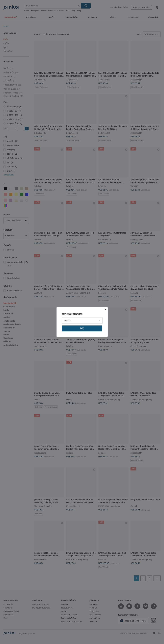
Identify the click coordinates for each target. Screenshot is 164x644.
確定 (82, 328)
